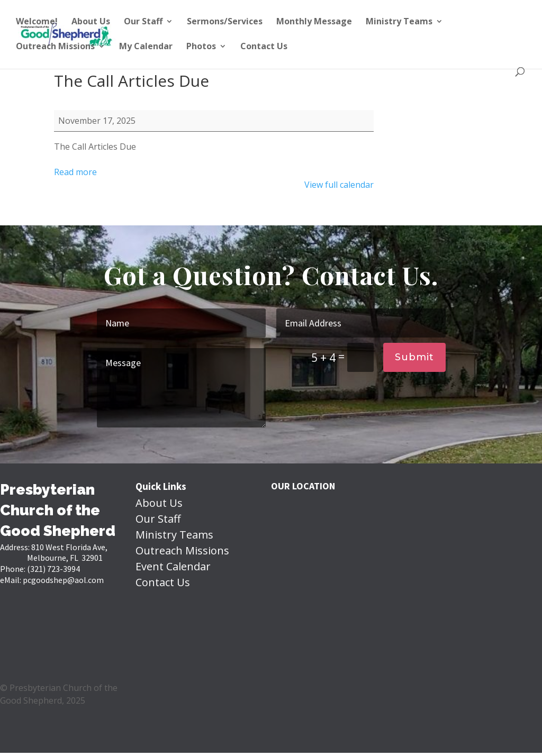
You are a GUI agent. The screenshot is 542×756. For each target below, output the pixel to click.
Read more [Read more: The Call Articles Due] (75, 172)
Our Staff (143, 22)
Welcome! (37, 22)
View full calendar (339, 185)
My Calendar (146, 47)
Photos (201, 47)
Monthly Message (314, 22)
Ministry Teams (399, 22)
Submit (414, 357)
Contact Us (264, 47)
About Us (91, 22)
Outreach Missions (55, 47)
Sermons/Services (225, 22)
